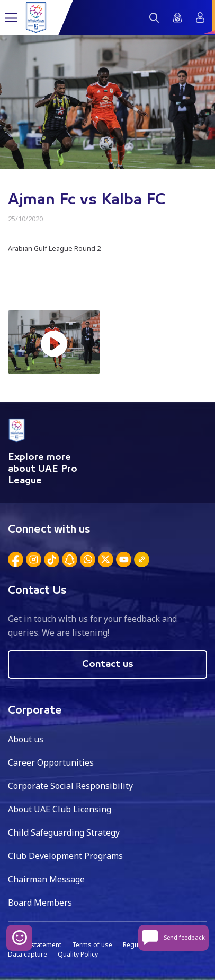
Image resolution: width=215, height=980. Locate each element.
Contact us (108, 664)
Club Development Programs (65, 856)
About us (26, 739)
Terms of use (92, 945)
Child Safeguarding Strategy (64, 832)
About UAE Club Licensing (60, 809)
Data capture (28, 954)
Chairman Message (46, 879)
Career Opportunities (51, 762)
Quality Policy (78, 954)
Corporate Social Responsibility (70, 786)
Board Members (40, 903)
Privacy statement (35, 945)
